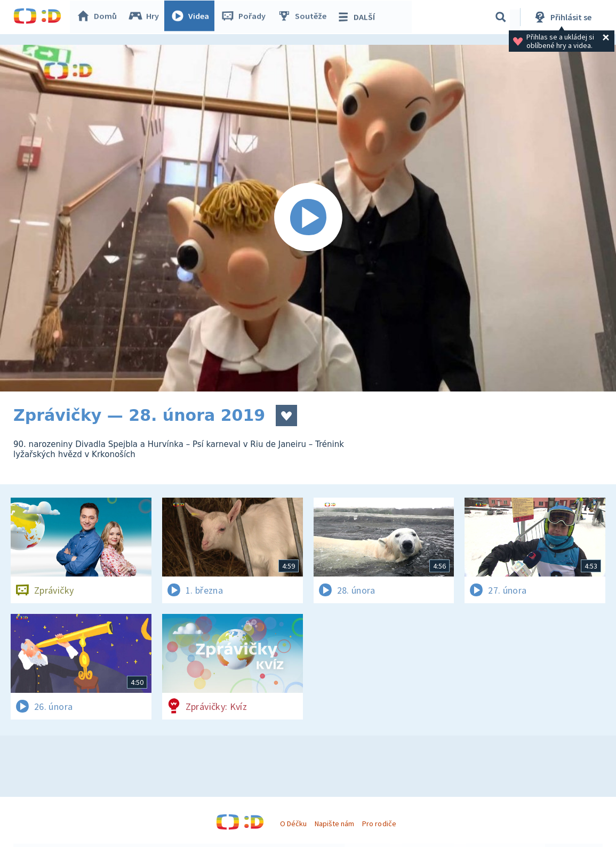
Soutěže (305, 17)
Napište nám (334, 824)
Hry (146, 17)
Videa (193, 17)
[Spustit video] (308, 218)
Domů (99, 17)
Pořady (246, 17)
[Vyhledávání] (501, 17)
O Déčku (293, 824)
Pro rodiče (379, 824)
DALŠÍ (358, 17)
